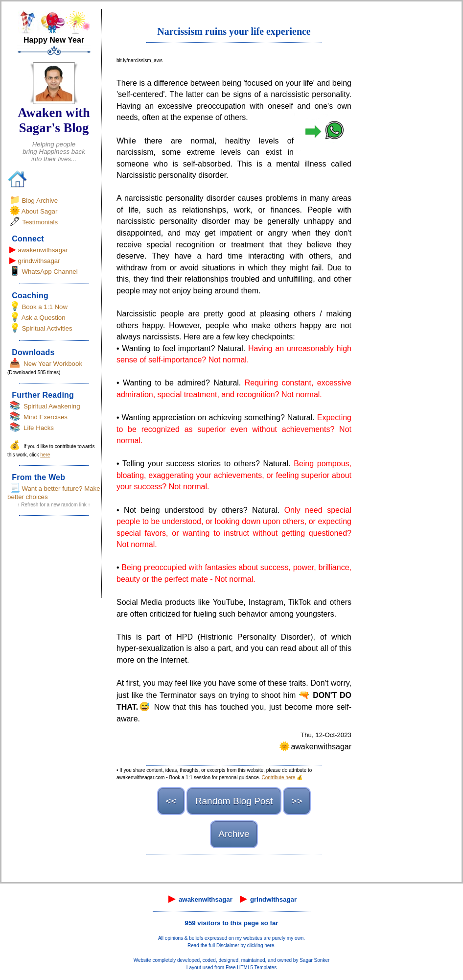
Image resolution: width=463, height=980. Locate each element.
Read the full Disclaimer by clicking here (231, 945)
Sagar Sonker (314, 960)
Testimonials (40, 222)
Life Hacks (39, 428)
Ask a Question (44, 318)
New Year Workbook (53, 364)
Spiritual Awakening (52, 406)
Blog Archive (40, 201)
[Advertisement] (54, 560)
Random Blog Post (234, 801)
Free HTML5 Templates (251, 968)
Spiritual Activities (47, 328)
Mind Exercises (46, 417)
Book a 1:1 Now (45, 307)
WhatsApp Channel (49, 272)
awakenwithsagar (43, 250)
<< (171, 801)
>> (297, 801)
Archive (234, 834)
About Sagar (40, 211)
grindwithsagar (39, 261)
